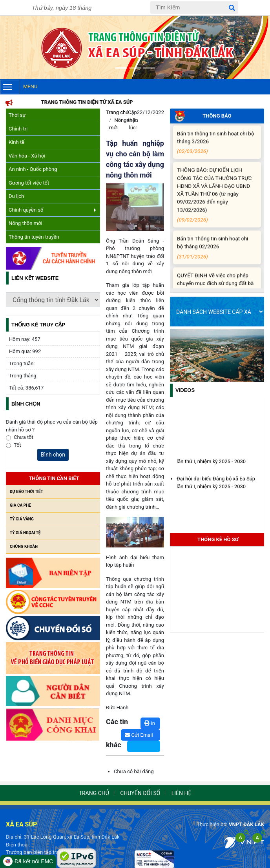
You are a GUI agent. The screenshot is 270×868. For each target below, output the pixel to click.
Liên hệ (182, 793)
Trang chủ (117, 112)
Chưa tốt (24, 437)
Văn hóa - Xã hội (27, 156)
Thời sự (17, 115)
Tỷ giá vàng (22, 519)
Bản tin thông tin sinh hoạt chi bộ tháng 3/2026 (216, 149)
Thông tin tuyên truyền (34, 237)
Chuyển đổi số (140, 793)
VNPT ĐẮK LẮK (246, 824)
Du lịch (16, 196)
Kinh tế (16, 142)
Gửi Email (139, 735)
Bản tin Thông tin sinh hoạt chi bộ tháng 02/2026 (216, 254)
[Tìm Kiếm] (194, 7)
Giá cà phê (20, 505)
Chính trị (18, 129)
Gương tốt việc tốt (29, 183)
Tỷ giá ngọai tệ (25, 533)
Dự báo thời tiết (26, 492)
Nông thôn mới (26, 223)
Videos (185, 390)
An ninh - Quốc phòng (33, 169)
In (150, 723)
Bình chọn (53, 455)
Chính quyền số (52, 210)
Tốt (17, 445)
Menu (19, 87)
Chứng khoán (24, 546)
